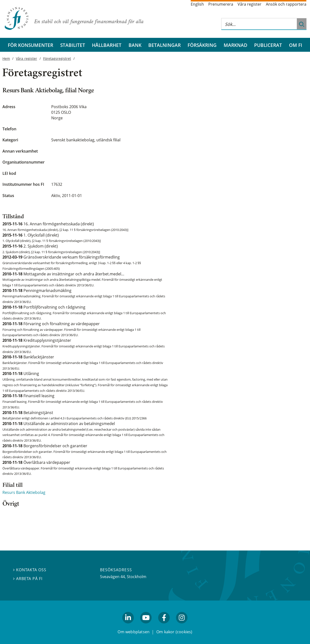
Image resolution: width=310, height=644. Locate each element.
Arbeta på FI (28, 579)
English (197, 4)
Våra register (250, 4)
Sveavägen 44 (112, 577)
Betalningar (165, 45)
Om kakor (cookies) (174, 632)
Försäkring (202, 45)
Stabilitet (73, 45)
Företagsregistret (57, 58)
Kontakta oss (30, 570)
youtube (146, 625)
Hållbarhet (107, 45)
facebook (164, 625)
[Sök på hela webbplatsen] (259, 24)
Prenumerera (221, 4)
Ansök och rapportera (286, 4)
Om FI (296, 45)
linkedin (128, 625)
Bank (135, 45)
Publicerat (268, 45)
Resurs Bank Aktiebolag (24, 492)
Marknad (235, 45)
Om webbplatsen (134, 632)
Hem (6, 58)
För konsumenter (30, 45)
